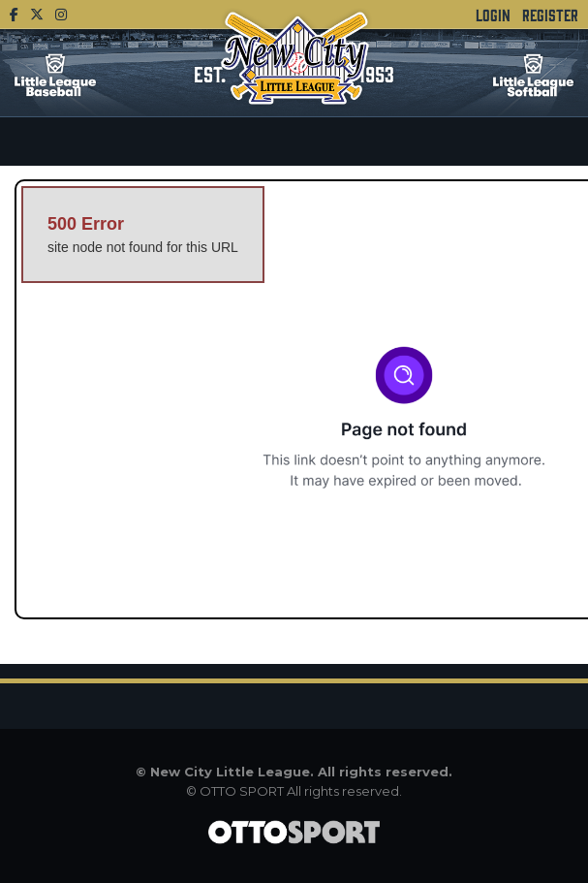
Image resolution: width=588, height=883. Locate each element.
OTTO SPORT (242, 791)
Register (550, 15)
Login (493, 15)
